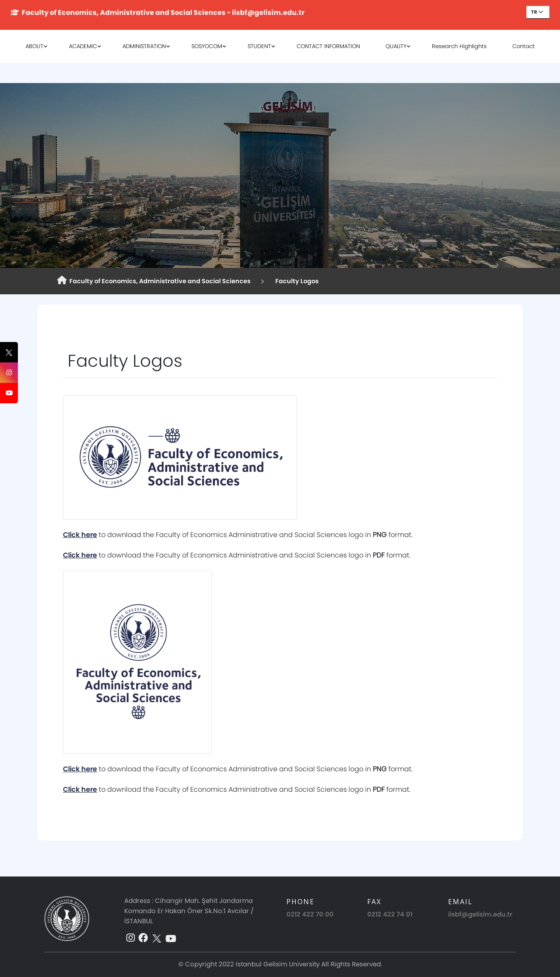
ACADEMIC (83, 46)
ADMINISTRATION (144, 46)
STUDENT (259, 46)
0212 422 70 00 (310, 914)
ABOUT (34, 46)
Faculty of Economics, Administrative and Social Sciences (154, 281)
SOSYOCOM (207, 46)
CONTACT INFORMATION (328, 46)
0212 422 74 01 (390, 914)
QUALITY (396, 46)
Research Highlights (459, 46)
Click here (80, 535)
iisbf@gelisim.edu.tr (480, 914)
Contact (524, 46)
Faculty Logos (296, 281)
